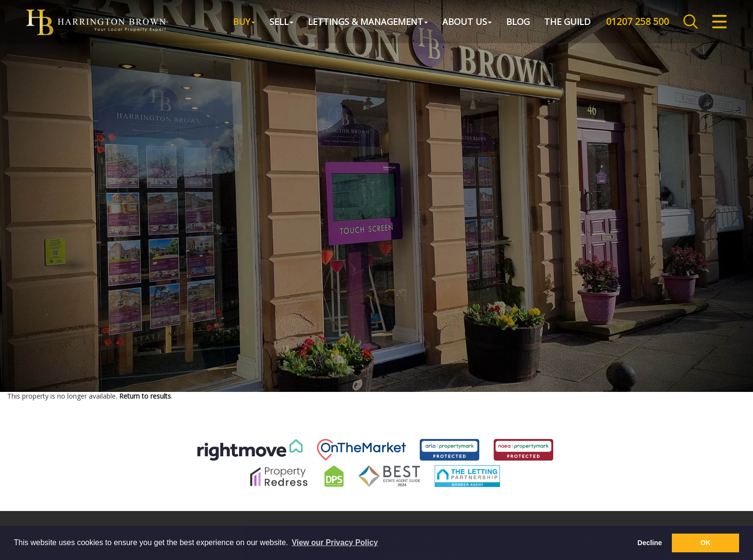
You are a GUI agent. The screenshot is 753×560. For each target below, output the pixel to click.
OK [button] (705, 543)
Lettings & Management (368, 21)
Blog (518, 21)
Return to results (145, 396)
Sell (281, 21)
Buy (244, 21)
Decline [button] (650, 543)
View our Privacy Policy (334, 542)
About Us (467, 21)
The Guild (567, 21)
